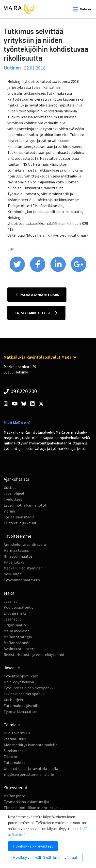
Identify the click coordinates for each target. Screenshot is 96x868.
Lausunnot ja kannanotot (25, 505)
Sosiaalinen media (19, 517)
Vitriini (9, 511)
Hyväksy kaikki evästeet (33, 846)
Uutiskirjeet (14, 700)
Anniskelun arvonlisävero (25, 544)
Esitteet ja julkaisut (20, 523)
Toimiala (12, 725)
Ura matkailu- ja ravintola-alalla (31, 768)
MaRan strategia (18, 637)
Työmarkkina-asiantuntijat (27, 802)
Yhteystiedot (16, 788)
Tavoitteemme (17, 536)
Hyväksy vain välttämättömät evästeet (45, 857)
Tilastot (11, 757)
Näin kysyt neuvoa (19, 682)
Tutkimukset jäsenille (22, 706)
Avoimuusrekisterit (20, 649)
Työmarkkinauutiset (21, 711)
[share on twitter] (18, 271)
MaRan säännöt (17, 643)
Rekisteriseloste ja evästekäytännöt (34, 655)
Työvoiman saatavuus (22, 580)
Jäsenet (10, 601)
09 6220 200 (20, 391)
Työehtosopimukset (21, 676)
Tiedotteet (13, 499)
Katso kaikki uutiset (36, 313)
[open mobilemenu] (82, 9)
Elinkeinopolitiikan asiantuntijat (31, 808)
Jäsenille (12, 668)
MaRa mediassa (17, 631)
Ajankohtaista (16, 479)
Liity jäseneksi (16, 613)
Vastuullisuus (15, 739)
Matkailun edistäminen (23, 568)
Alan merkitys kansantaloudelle (31, 745)
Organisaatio (15, 625)
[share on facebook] (38, 271)
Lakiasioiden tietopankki (24, 694)
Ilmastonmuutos (18, 556)
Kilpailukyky (14, 562)
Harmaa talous (16, 550)
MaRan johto (15, 796)
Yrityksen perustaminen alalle (29, 774)
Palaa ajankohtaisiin (38, 295)
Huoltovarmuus (17, 733)
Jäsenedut (12, 619)
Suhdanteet (14, 751)
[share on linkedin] (58, 271)
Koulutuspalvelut (18, 607)
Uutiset (10, 487)
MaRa (9, 593)
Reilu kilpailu (15, 574)
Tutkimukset (15, 762)
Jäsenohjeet (14, 493)
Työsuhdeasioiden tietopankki (29, 688)
